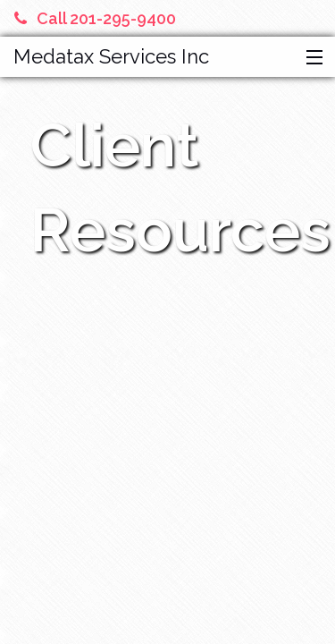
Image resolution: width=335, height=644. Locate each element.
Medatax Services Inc (111, 56)
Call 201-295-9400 (95, 18)
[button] (310, 58)
